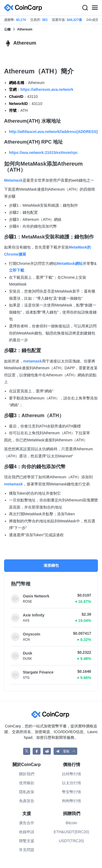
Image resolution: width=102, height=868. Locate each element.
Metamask (13, 180)
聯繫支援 (27, 841)
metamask (33, 361)
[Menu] (95, 8)
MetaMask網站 (70, 263)
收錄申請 (27, 832)
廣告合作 (27, 823)
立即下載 (17, 270)
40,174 (21, 20)
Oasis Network (36, 596)
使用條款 (27, 783)
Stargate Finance (38, 672)
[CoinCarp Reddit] (47, 751)
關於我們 (27, 774)
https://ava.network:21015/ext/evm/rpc (43, 153)
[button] (66, 751)
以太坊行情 (72, 783)
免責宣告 (27, 801)
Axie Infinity (34, 615)
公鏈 (7, 29)
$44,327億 (74, 20)
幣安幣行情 (72, 792)
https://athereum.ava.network (47, 89)
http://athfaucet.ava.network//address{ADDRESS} (53, 132)
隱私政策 (27, 792)
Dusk (27, 653)
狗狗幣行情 (72, 801)
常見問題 (27, 850)
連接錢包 (51, 565)
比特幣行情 (72, 774)
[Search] (85, 8)
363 (45, 20)
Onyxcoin (32, 634)
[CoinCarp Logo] (24, 8)
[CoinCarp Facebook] (37, 751)
